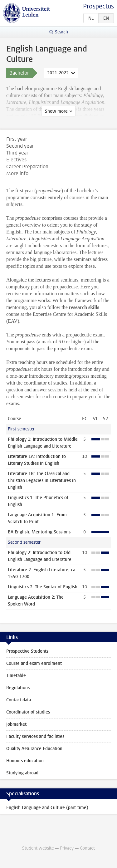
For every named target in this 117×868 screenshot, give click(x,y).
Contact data (19, 700)
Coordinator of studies (28, 712)
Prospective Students (27, 651)
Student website (38, 848)
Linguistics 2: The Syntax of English (43, 587)
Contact (87, 848)
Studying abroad (22, 773)
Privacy (67, 848)
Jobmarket (16, 724)
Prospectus (98, 6)
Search (61, 32)
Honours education (25, 761)
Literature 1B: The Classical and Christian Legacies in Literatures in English (42, 481)
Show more (56, 111)
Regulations (18, 688)
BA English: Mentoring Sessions (39, 532)
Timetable (16, 676)
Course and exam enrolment (34, 663)
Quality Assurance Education (34, 749)
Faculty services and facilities (35, 736)
